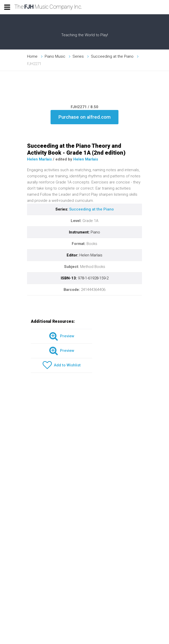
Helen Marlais (39, 159)
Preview (62, 336)
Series (78, 56)
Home (32, 56)
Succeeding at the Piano (112, 56)
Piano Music (55, 56)
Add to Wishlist (62, 365)
